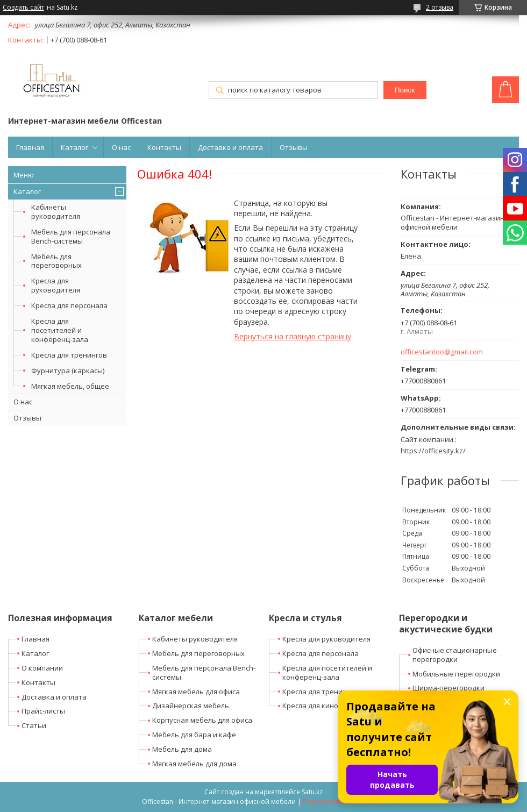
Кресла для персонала (69, 305)
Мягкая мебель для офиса (196, 692)
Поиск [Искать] (405, 90)
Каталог (74, 147)
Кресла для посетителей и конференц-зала (60, 330)
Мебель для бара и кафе (194, 735)
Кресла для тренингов (69, 355)
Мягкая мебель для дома (194, 764)
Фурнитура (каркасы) (68, 371)
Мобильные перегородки (456, 674)
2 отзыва (440, 7)
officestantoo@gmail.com (442, 352)
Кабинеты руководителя (56, 212)
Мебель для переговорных (56, 261)
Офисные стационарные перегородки (455, 655)
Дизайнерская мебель (191, 706)
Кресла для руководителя (56, 285)
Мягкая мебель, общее (70, 386)
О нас (121, 147)
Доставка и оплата (230, 147)
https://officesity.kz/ (433, 451)
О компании (42, 668)
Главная (30, 147)
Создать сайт (23, 8)
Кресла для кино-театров (326, 706)
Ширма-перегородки (448, 688)
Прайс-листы (43, 711)
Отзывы (294, 147)
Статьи (34, 725)
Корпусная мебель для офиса (202, 720)
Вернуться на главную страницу (293, 336)
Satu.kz (312, 792)
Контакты (164, 147)
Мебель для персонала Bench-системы (71, 236)
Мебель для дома (182, 749)
